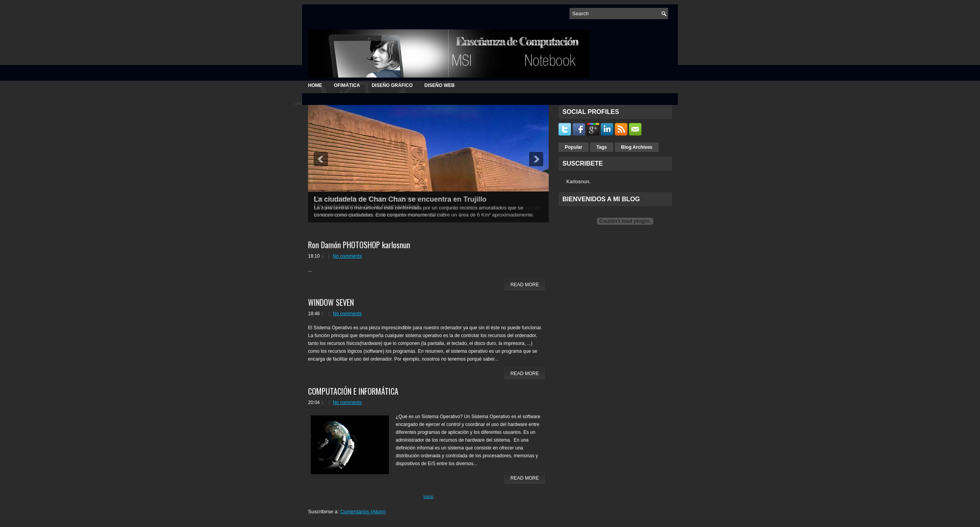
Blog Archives (637, 147)
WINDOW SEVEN (331, 302)
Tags (602, 147)
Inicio (429, 496)
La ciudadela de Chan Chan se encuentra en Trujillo (400, 199)
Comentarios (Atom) (363, 512)
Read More (525, 285)
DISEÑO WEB (439, 85)
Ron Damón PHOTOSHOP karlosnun (359, 245)
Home (315, 85)
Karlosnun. (578, 181)
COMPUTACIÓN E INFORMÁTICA (353, 391)
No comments (347, 256)
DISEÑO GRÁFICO (392, 85)
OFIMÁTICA (347, 85)
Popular (574, 147)
